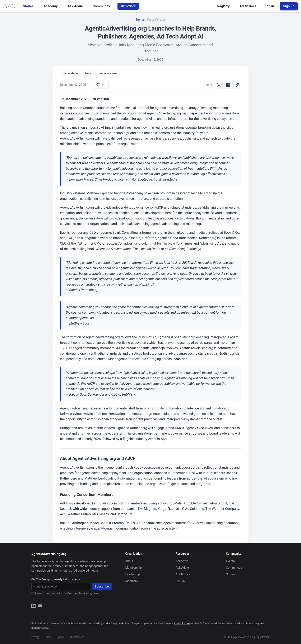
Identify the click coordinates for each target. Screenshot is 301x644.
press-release (70, 73)
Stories (28, 6)
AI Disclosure (77, 637)
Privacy (35, 637)
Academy (51, 6)
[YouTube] (40, 607)
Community (101, 6)
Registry (223, 6)
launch (89, 73)
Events (230, 561)
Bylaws (61, 637)
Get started (128, 6)
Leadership (133, 574)
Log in (269, 6)
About (129, 561)
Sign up (289, 6)
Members (132, 581)
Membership (134, 568)
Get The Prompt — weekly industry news (56, 579)
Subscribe (102, 586)
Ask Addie (75, 6)
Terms (48, 637)
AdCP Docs (248, 6)
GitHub (180, 581)
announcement (109, 73)
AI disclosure (182, 623)
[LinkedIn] (33, 607)
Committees (234, 568)
